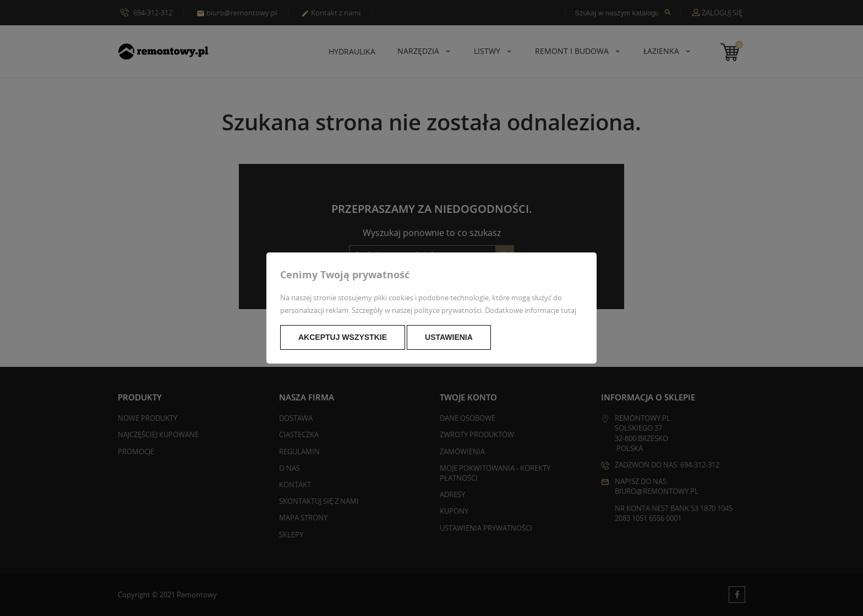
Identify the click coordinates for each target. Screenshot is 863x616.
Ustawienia (449, 337)
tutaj (569, 310)
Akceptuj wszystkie (343, 337)
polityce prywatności (448, 310)
